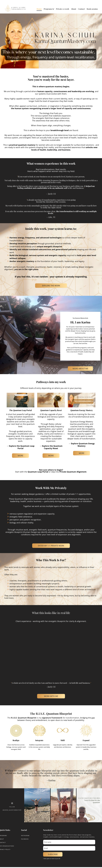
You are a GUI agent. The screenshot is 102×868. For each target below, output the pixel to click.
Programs (49, 9)
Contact (81, 9)
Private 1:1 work (63, 9)
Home (39, 9)
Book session (92, 9)
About (74, 9)
